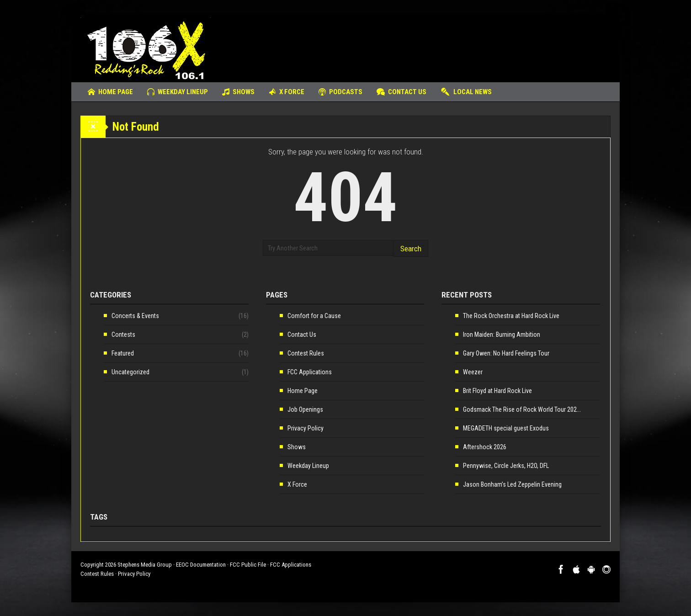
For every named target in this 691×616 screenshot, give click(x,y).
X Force (287, 92)
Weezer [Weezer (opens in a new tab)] (473, 372)
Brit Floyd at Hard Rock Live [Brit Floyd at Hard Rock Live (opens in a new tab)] (497, 391)
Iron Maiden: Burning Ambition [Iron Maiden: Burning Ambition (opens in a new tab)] (502, 335)
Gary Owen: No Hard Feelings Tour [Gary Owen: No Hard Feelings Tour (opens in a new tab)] (506, 353)
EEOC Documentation (201, 565)
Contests (123, 335)
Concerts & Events (135, 316)
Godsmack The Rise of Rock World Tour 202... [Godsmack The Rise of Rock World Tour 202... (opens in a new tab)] (522, 409)
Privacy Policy (306, 428)
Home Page (110, 92)
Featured (123, 353)
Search (411, 249)
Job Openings (305, 409)
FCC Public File (248, 565)
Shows (238, 92)
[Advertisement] (444, 43)
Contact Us (401, 92)
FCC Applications (310, 372)
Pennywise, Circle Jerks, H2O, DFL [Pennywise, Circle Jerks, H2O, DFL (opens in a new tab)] (506, 466)
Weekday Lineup (178, 92)
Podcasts (340, 92)
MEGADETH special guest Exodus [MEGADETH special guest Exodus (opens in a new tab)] (506, 428)
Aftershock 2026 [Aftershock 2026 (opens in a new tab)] (485, 447)
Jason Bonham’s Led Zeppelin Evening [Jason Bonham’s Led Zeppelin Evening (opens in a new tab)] (512, 484)
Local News (466, 92)
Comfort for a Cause (314, 316)
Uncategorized (130, 372)
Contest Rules (306, 353)
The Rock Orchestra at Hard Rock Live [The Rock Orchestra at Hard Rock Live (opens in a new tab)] (511, 316)
